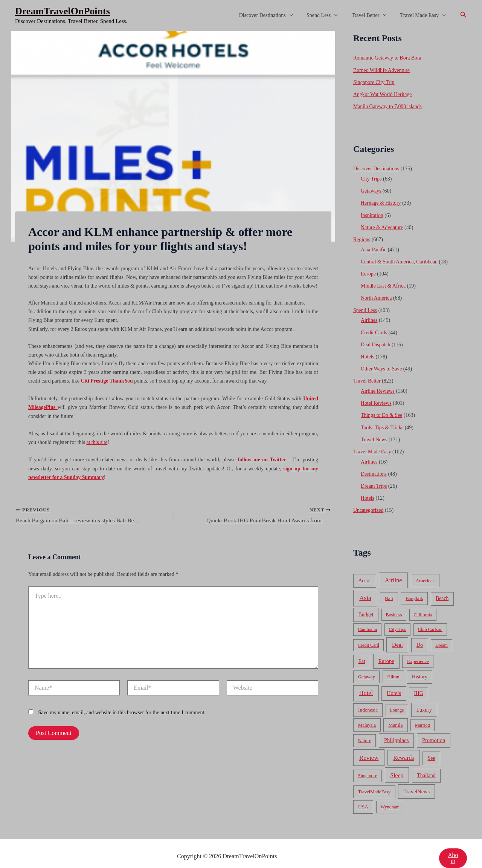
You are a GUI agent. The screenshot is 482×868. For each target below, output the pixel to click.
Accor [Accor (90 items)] (365, 572)
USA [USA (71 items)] (363, 798)
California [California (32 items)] (423, 606)
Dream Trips (374, 478)
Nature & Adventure (382, 225)
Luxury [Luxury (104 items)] (424, 701)
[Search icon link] (464, 15)
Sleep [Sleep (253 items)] (397, 766)
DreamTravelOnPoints (63, 11)
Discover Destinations (278, 15)
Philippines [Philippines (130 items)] (396, 731)
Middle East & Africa (384, 282)
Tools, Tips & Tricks (382, 420)
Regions (362, 237)
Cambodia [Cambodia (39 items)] (367, 620)
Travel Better (374, 15)
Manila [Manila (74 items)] (395, 716)
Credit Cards (374, 327)
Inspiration (372, 213)
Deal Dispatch (376, 339)
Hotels (368, 351)
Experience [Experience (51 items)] (418, 652)
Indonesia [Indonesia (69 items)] (368, 701)
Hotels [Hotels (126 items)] (394, 684)
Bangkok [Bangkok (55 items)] (414, 589)
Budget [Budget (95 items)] (366, 605)
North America (377, 294)
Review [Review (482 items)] (369, 749)
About (453, 849)
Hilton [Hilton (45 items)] (393, 668)
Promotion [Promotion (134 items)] (434, 731)
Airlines (369, 316)
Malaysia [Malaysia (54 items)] (367, 716)
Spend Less (331, 15)
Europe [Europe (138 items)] (386, 652)
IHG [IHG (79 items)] (418, 684)
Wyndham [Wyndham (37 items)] (390, 798)
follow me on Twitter (262, 458)
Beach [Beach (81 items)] (442, 589)
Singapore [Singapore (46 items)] (367, 767)
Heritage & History (381, 201)
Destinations (374, 466)
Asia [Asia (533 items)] (365, 589)
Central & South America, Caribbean (400, 258)
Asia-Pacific (374, 246)
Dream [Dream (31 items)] (442, 636)
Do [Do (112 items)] (420, 636)
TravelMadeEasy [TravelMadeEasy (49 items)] (374, 782)
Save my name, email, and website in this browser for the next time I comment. (122, 712)
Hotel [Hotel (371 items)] (366, 684)
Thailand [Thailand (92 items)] (426, 766)
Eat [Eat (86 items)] (361, 652)
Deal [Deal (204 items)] (397, 636)
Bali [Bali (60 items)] (389, 589)
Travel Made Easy (425, 15)
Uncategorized (369, 501)
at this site (97, 442)
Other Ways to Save (382, 363)
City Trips (371, 177)
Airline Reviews (378, 385)
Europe (368, 270)
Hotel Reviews (376, 397)
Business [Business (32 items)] (394, 606)
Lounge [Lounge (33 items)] (397, 701)
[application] (301, 15)
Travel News (374, 432)
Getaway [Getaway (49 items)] (367, 668)
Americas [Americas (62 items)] (425, 572)
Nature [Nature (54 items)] (365, 731)
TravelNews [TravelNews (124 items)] (416, 782)
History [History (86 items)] (420, 668)
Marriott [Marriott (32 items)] (423, 716)
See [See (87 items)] (432, 749)
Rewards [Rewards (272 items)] (403, 749)
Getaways (371, 189)
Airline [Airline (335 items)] (394, 571)
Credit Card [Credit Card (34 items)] (368, 636)
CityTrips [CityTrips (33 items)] (397, 620)
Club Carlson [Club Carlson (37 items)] (430, 620)
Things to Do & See (382, 408)
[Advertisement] (241, 87)
